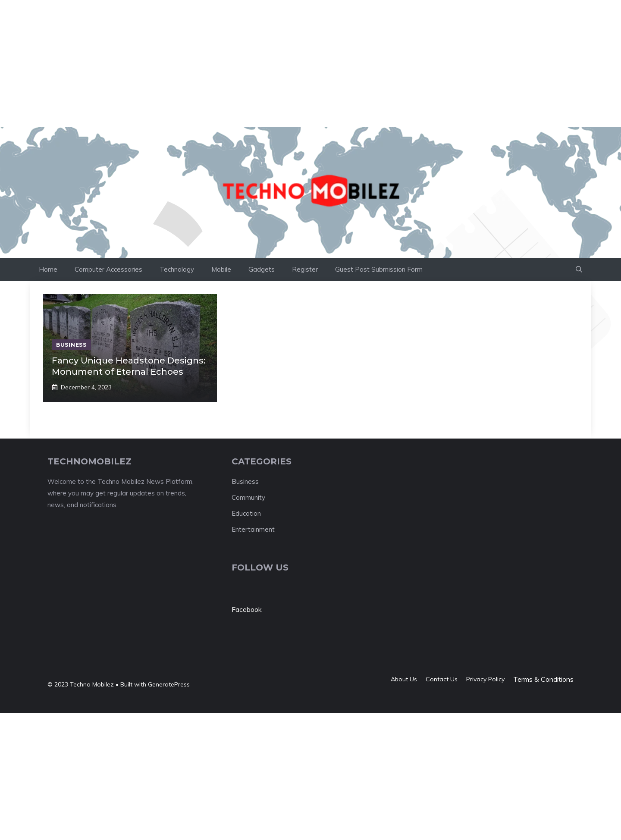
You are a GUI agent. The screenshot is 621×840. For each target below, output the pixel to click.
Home (48, 269)
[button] (579, 270)
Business (245, 481)
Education (246, 513)
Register (305, 269)
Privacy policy (485, 679)
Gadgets (262, 269)
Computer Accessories (108, 269)
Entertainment (253, 529)
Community (248, 497)
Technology (177, 269)
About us (404, 679)
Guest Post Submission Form (379, 269)
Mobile (221, 269)
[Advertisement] (157, 19)
